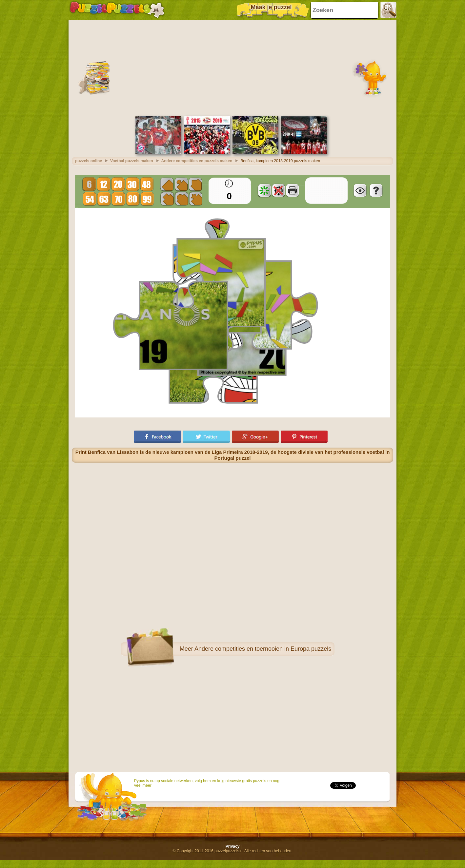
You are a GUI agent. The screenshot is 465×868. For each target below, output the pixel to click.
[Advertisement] (232, 67)
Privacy (233, 846)
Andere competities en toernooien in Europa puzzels (263, 649)
